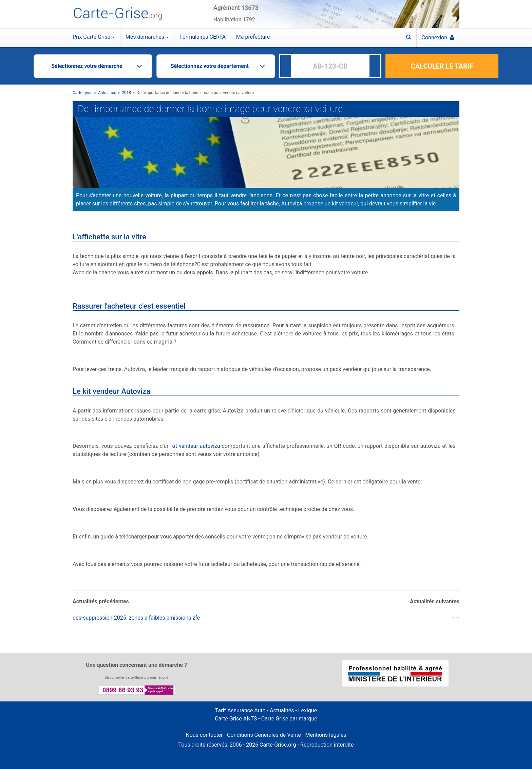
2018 (126, 93)
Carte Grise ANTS (236, 719)
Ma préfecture (253, 37)
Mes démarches (147, 37)
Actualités (107, 93)
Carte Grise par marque (289, 719)
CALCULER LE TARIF (442, 66)
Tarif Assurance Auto (240, 710)
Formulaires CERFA (203, 37)
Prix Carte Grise (94, 37)
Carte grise (82, 93)
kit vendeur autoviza (196, 446)
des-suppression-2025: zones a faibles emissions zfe (136, 618)
